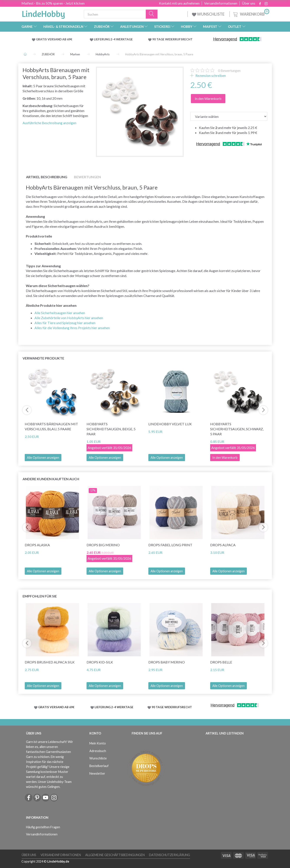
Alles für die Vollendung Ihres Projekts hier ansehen (72, 328)
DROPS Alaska (37, 545)
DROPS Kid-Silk (100, 662)
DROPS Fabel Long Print (170, 545)
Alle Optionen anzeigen (43, 458)
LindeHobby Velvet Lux (170, 424)
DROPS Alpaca (223, 545)
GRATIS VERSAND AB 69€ (54, 39)
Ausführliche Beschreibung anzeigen (49, 123)
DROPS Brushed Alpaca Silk (50, 662)
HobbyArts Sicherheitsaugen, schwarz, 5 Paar (237, 429)
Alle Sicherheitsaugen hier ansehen (60, 313)
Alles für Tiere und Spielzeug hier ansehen (65, 323)
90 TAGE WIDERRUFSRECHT (172, 39)
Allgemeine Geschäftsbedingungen (115, 855)
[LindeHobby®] (43, 13)
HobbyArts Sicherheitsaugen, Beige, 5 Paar (111, 429)
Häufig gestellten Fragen (43, 827)
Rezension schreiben (210, 75)
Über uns (249, 3)
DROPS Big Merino (103, 545)
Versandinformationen (221, 3)
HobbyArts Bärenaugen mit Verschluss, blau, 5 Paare (51, 426)
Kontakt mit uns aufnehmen (179, 3)
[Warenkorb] (251, 14)
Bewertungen (229, 70)
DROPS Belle (221, 662)
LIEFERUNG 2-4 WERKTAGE (113, 39)
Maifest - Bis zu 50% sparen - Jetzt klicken (53, 3)
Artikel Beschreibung (47, 177)
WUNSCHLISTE (209, 14)
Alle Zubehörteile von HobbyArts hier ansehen (69, 318)
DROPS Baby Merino (167, 662)
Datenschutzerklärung (170, 855)
